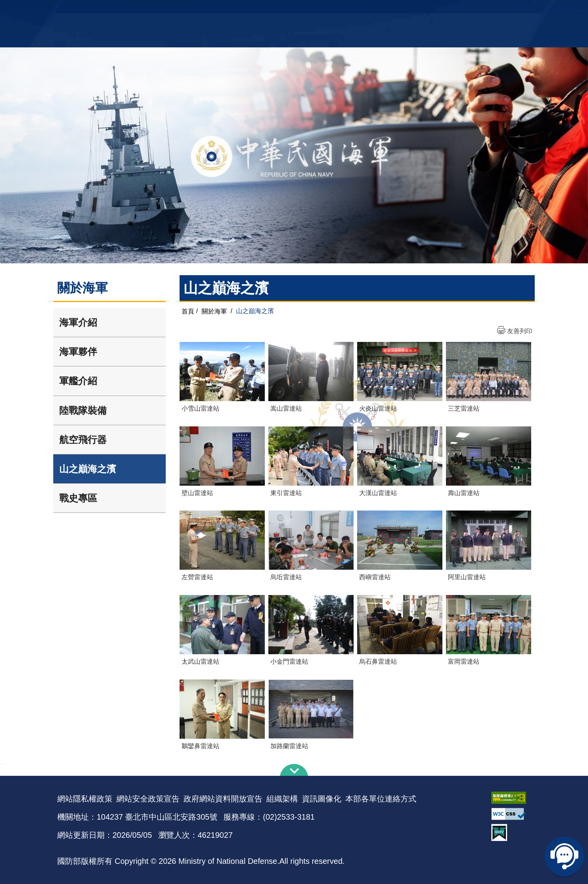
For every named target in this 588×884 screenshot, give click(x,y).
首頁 (188, 311)
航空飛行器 (83, 440)
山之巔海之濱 (88, 469)
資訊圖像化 (322, 799)
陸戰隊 (486, 10)
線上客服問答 (564, 856)
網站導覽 (291, 10)
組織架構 (282, 799)
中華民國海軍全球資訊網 (178, 11)
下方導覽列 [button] (294, 770)
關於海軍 (214, 311)
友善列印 (520, 331)
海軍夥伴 (78, 352)
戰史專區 (78, 498)
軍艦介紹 (78, 381)
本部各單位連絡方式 (381, 799)
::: (3, 761)
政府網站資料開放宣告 (223, 799)
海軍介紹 (78, 322)
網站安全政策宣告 (148, 799)
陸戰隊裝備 (83, 410)
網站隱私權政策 (85, 799)
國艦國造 (462, 10)
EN (310, 10)
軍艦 (441, 10)
